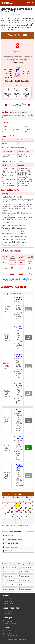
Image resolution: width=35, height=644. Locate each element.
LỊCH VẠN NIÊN (16, 15)
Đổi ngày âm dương (10, 547)
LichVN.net (7, 3)
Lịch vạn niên (7, 599)
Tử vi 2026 (6, 613)
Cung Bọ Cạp (24, 581)
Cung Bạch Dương (9, 568)
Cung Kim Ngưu (25, 568)
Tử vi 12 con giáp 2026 (11, 543)
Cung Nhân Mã (8, 585)
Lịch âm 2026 (8, 535)
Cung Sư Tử (7, 576)
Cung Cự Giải (24, 572)
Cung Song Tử (8, 572)
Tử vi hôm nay (8, 611)
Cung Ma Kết (24, 585)
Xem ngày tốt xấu (9, 604)
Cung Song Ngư (25, 589)
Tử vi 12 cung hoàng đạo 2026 (13, 539)
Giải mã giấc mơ (9, 551)
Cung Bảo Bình (8, 589)
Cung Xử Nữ (24, 576)
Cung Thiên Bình (9, 581)
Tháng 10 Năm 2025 (19, 105)
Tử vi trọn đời (7, 621)
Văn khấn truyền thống (11, 636)
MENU (29, 2)
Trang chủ (5, 15)
